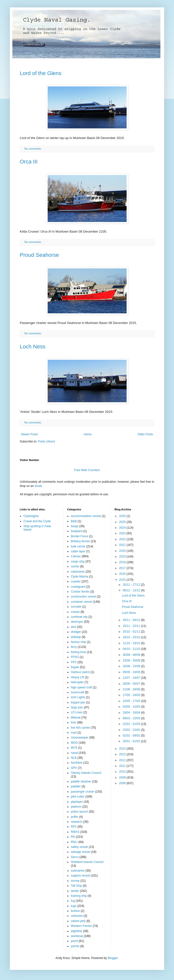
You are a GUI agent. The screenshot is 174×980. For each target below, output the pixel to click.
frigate (75, 667)
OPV (74, 768)
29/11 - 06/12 (132, 620)
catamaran (78, 572)
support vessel (80, 876)
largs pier (77, 707)
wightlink (77, 931)
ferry (74, 647)
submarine (78, 871)
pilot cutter (78, 797)
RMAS (75, 832)
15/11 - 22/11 (132, 626)
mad (74, 733)
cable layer (78, 551)
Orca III (29, 162)
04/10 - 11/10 (132, 649)
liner (74, 722)
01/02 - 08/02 (132, 736)
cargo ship (78, 561)
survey (75, 881)
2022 (123, 539)
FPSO (75, 657)
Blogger (113, 958)
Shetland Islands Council (87, 862)
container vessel (82, 602)
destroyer (77, 622)
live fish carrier (80, 728)
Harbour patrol (80, 672)
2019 (123, 557)
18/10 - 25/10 (132, 637)
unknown (77, 916)
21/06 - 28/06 (132, 689)
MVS (74, 748)
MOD (74, 743)
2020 (123, 551)
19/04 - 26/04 (132, 713)
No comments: (33, 149)
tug (73, 901)
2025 (123, 522)
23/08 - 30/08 (132, 660)
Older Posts (145, 434)
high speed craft (81, 687)
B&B (74, 521)
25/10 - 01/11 (132, 632)
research (77, 822)
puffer (75, 817)
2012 (123, 760)
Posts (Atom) (46, 441)
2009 (123, 778)
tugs (74, 906)
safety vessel (79, 847)
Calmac (76, 556)
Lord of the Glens (41, 73)
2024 (123, 528)
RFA (74, 827)
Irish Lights (78, 697)
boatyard (77, 531)
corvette (76, 607)
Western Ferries (81, 926)
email (38, 486)
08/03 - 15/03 (132, 718)
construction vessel (83, 597)
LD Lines (77, 712)
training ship (79, 896)
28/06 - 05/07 (132, 684)
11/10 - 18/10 (132, 643)
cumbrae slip (79, 617)
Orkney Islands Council (86, 773)
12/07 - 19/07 (132, 678)
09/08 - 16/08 (132, 672)
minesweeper (80, 738)
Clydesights (31, 516)
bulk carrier (78, 546)
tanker (75, 891)
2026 (123, 516)
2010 (123, 772)
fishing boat (78, 652)
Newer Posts (29, 434)
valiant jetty (78, 921)
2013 (123, 754)
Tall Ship (76, 886)
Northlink (77, 763)
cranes (75, 612)
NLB (74, 758)
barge (75, 526)
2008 (123, 783)
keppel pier (78, 702)
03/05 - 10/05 (132, 707)
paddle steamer (81, 781)
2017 (123, 568)
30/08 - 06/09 (132, 655)
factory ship (78, 642)
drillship (76, 637)
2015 (123, 580)
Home (88, 434)
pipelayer (77, 802)
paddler (76, 786)
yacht (74, 941)
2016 (123, 574)
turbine (75, 911)
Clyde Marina (80, 577)
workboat (77, 936)
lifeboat (76, 718)
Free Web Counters (87, 470)
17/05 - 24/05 (132, 695)
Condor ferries (80, 592)
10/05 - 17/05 (132, 701)
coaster (76, 581)
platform (76, 807)
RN (73, 837)
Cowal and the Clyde (37, 521)
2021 (123, 545)
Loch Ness (33, 347)
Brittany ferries (80, 541)
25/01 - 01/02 (132, 741)
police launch (79, 812)
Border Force (79, 536)
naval (74, 753)
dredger (76, 632)
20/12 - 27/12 (132, 585)
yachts (75, 946)
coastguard (78, 587)
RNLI (74, 842)
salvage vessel (81, 852)
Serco (75, 857)
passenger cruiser (83, 792)
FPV (74, 662)
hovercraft (77, 692)
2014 (123, 749)
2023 (123, 533)
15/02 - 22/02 (132, 730)
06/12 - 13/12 (132, 590)
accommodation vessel (86, 516)
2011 (123, 766)
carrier (75, 566)
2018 (123, 562)
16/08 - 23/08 (132, 666)
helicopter (77, 682)
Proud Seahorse (39, 255)
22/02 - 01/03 (132, 724)
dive (74, 627)
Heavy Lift (77, 677)
